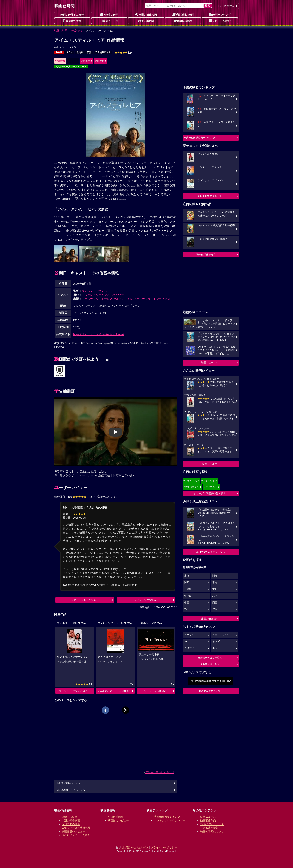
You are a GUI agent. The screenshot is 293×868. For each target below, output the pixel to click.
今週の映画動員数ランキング (199, 138)
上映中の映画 (109, 15)
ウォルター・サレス (94, 291)
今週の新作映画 (146, 15)
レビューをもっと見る (84, 600)
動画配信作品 (183, 21)
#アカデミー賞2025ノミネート (71, 67)
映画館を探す (72, 21)
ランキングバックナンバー (170, 820)
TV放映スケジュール (212, 824)
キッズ (216, 642)
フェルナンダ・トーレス (97, 299)
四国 (215, 603)
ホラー (216, 648)
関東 (215, 576)
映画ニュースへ (210, 362)
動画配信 (100, 61)
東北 (215, 589)
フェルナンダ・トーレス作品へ (114, 691)
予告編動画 (146, 21)
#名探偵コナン (191, 487)
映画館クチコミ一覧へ (210, 658)
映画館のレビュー (118, 820)
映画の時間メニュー (72, 15)
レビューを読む (220, 21)
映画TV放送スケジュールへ (210, 552)
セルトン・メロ (123, 299)
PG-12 (59, 52)
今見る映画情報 (209, 828)
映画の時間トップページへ (70, 790)
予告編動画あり (103, 52)
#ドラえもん (190, 481)
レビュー (85, 61)
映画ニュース (109, 21)
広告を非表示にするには (160, 772)
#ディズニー (211, 487)
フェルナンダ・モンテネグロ (152, 299)
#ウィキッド (208, 481)
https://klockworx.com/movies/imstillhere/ (99, 334)
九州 (187, 609)
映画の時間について (210, 691)
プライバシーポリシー (164, 847)
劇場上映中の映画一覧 (210, 196)
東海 (215, 583)
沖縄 (215, 609)
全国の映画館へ (210, 619)
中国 (187, 603)
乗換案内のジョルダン (135, 847)
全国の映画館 (116, 817)
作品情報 (77, 31)
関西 (187, 583)
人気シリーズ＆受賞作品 (76, 828)
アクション (190, 635)
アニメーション (221, 635)
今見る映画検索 (226, 6)
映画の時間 (61, 31)
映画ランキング (220, 15)
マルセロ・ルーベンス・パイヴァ (103, 295)
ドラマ (69, 52)
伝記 (89, 52)
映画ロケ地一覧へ (210, 664)
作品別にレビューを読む (76, 835)
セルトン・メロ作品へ (155, 691)
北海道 (188, 589)
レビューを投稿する (145, 600)
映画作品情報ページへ (68, 783)
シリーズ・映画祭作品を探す (210, 494)
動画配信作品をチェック (210, 254)
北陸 (215, 596)
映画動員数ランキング (167, 817)
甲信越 (188, 596)
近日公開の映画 (183, 15)
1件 (124, 53)
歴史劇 (80, 52)
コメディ (189, 648)
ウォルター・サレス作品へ (73, 691)
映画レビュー (210, 464)
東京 (187, 576)
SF (186, 642)
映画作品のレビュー (73, 831)
